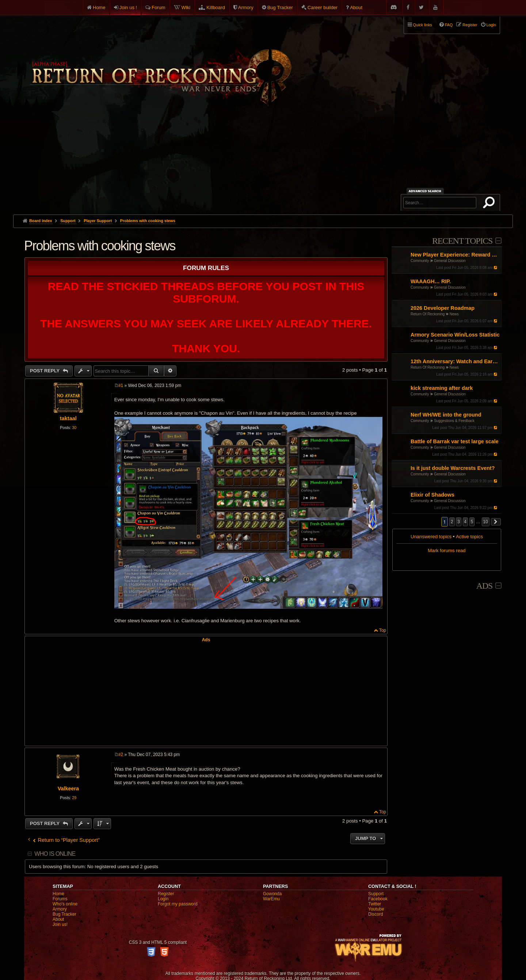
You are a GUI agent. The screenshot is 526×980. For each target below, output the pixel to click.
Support (376, 894)
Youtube (376, 909)
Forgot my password (178, 904)
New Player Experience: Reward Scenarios (455, 255)
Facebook (378, 899)
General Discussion (450, 261)
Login (163, 899)
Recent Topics (462, 241)
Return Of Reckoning (428, 314)
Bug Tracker (280, 7)
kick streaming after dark (442, 388)
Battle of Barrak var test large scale (455, 441)
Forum (159, 7)
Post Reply (45, 371)
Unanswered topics (431, 537)
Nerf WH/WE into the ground (446, 415)
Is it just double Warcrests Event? (453, 468)
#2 (121, 755)
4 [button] (466, 522)
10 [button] (486, 522)
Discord (376, 914)
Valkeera (68, 789)
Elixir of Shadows (432, 495)
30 (74, 428)
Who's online (65, 904)
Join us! (60, 924)
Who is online (55, 854)
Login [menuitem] (491, 25)
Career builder (323, 7)
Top (383, 630)
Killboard (216, 7)
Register (166, 894)
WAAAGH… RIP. (431, 281)
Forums (60, 899)
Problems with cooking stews (148, 221)
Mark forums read (447, 550)
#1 (121, 385)
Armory (246, 7)
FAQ (449, 25)
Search (490, 204)
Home (99, 7)
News (454, 314)
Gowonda (272, 894)
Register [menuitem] (470, 25)
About (356, 7)
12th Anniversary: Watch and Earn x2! (455, 361)
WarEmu (271, 899)
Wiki (186, 7)
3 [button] (459, 522)
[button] (496, 522)
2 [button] (452, 522)
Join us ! (128, 7)
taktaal (68, 418)
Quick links (423, 25)
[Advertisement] (263, 160)
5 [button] (472, 522)
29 (74, 798)
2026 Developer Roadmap (443, 308)
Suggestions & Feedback (454, 421)
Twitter (375, 904)
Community (420, 261)
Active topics (469, 537)
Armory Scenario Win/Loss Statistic (455, 335)
